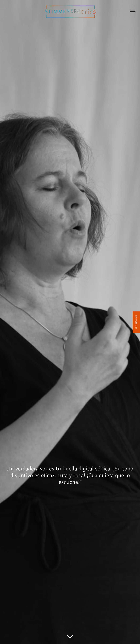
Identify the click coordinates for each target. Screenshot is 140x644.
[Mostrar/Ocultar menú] (133, 12)
